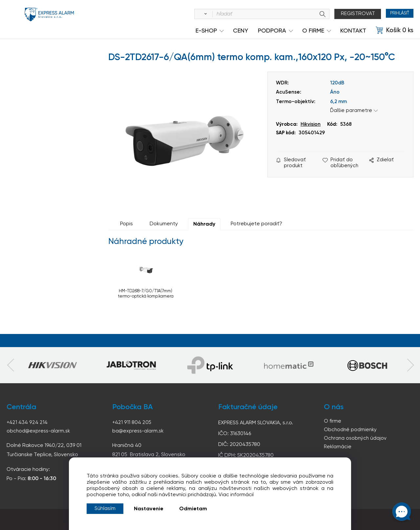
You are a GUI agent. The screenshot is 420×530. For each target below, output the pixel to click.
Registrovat (349, 14)
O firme (333, 421)
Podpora (272, 31)
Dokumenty (164, 224)
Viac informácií (236, 495)
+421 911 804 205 (132, 422)
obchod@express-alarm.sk (39, 431)
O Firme (313, 31)
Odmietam (193, 509)
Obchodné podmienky (351, 430)
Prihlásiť (395, 14)
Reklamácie (338, 448)
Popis (126, 224)
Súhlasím (105, 509)
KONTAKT (353, 31)
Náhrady (204, 224)
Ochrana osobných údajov (356, 439)
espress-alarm (49, 19)
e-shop (206, 31)
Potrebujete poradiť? (256, 224)
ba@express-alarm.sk (139, 431)
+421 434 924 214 (27, 422)
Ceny (241, 31)
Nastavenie (149, 509)
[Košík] (395, 31)
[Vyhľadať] (196, 14)
